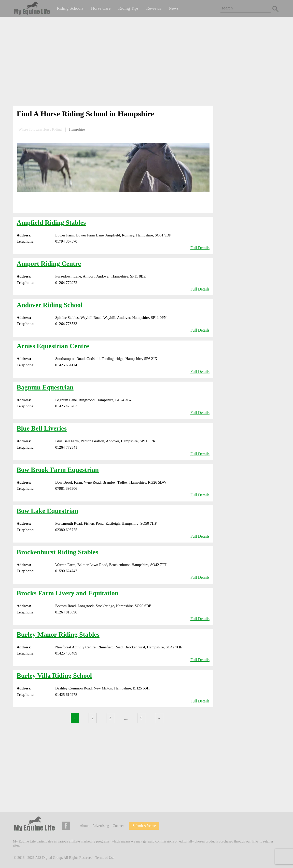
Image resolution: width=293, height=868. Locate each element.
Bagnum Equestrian (45, 387)
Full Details (200, 248)
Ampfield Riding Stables (51, 223)
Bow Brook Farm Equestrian (58, 470)
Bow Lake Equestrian (47, 511)
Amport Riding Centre (49, 264)
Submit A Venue (144, 826)
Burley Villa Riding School (54, 676)
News (174, 8)
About (84, 826)
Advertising (101, 826)
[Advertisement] (147, 62)
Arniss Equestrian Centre (53, 346)
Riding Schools (70, 8)
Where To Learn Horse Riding (40, 129)
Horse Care (101, 8)
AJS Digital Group (49, 858)
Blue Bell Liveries (42, 428)
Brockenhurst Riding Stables (58, 552)
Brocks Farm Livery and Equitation (68, 593)
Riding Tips (128, 8)
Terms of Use (105, 858)
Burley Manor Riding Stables (58, 634)
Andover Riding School (50, 305)
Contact (118, 826)
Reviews (154, 8)
